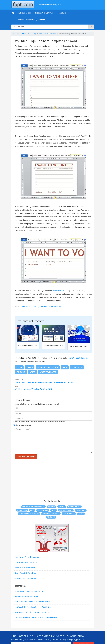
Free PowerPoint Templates (21, 34)
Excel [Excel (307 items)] (32, 510)
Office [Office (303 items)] (54, 510)
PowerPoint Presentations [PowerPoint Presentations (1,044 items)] (29, 514)
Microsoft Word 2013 (48, 367)
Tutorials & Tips (24, 13)
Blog (34, 34)
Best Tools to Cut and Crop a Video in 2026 (30, 591)
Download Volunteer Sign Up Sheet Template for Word (41, 307)
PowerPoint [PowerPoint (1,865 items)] (81, 510)
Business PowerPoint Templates (26, 563)
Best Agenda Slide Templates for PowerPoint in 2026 (33, 607)
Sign (65, 367)
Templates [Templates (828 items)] (51, 517)
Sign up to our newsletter (22, 425)
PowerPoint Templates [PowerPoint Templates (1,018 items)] (51, 514)
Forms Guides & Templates (47, 34)
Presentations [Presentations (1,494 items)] (69, 514)
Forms (30, 367)
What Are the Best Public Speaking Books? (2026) (32, 612)
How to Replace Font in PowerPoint (27, 597)
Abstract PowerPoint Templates (26, 578)
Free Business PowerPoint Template (57, 345)
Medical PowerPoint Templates (25, 568)
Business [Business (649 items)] (62, 507)
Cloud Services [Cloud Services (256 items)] (22, 510)
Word (33, 372)
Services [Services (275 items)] (81, 514)
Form (19, 367)
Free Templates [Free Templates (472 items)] (43, 510)
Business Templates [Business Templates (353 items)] (74, 507)
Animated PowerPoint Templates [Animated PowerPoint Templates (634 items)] (33, 507)
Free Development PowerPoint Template (84, 346)
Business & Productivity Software (31, 20)
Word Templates (48, 372)
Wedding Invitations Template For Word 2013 (33, 389)
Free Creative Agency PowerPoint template (34, 345)
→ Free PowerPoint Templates (49, 5)
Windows (21, 372)
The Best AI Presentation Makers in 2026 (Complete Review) (36, 617)
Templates (62, 13)
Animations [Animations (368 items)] (51, 507)
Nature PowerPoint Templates (25, 573)
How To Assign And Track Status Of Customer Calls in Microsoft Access (44, 382)
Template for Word (60, 291)
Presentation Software (44, 13)
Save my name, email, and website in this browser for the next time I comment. (41, 422)
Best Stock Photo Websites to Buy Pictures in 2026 (32, 602)
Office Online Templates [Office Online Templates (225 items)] (66, 510)
